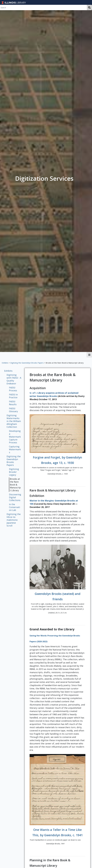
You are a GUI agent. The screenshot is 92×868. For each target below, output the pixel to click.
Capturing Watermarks (15, 449)
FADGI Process (13, 389)
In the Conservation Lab (14, 507)
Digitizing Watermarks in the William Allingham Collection (14, 421)
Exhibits (5, 363)
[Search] (43, 7)
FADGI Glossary (13, 410)
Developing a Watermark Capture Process (15, 437)
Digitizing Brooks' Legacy (14, 472)
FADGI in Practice (13, 396)
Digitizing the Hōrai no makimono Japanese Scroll (14, 520)
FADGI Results (13, 403)
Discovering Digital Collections (15, 497)
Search (89, 7)
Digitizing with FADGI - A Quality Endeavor (14, 379)
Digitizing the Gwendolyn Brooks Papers (27, 363)
